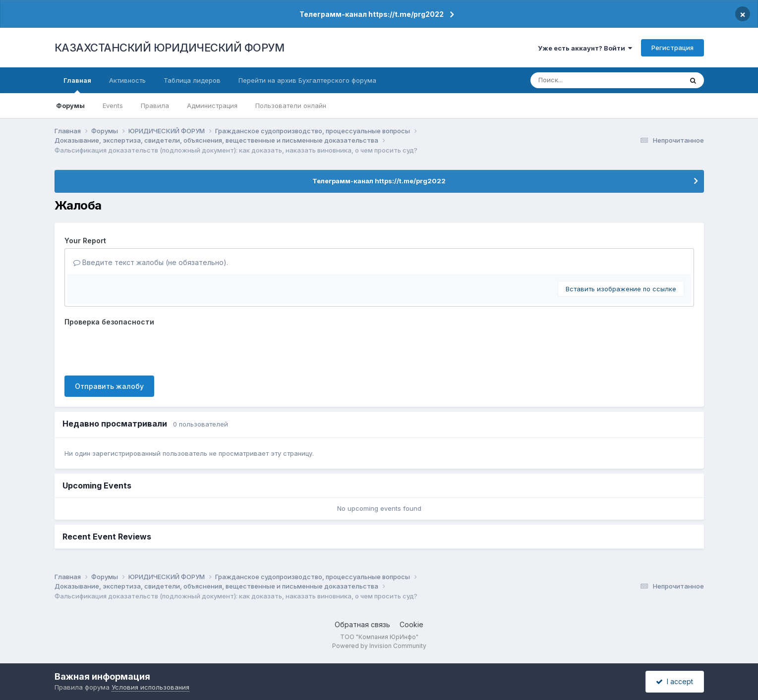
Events (113, 106)
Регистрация (672, 48)
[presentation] (140, 349)
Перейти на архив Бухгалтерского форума (307, 80)
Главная (77, 85)
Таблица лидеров (192, 80)
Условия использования (150, 687)
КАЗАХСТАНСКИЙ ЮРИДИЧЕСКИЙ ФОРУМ (170, 48)
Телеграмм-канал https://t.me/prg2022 (372, 14)
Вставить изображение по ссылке (621, 289)
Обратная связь (362, 624)
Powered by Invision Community (379, 646)
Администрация (212, 106)
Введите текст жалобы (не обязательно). (151, 262)
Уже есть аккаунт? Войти (585, 48)
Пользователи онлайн (291, 106)
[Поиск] (588, 80)
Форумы (70, 106)
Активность (127, 80)
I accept (674, 681)
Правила (155, 106)
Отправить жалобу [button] (109, 386)
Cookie (411, 624)
